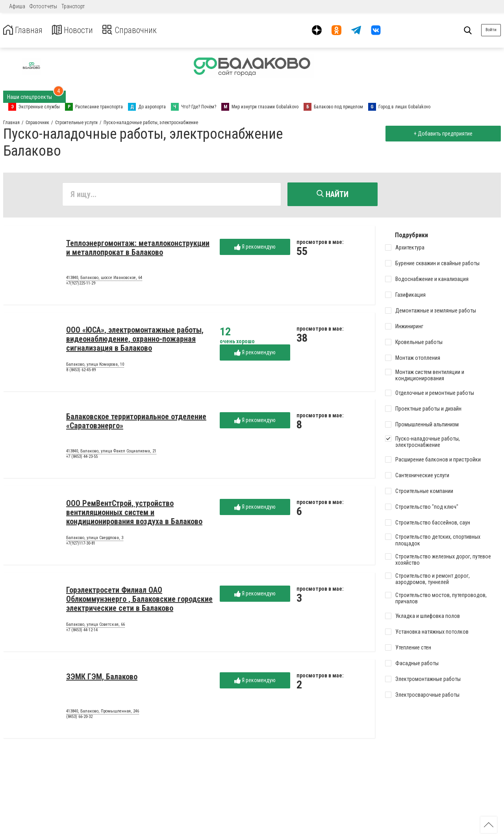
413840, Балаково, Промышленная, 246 (103, 712)
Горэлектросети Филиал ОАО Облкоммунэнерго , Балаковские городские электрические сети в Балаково (139, 600)
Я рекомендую (255, 248)
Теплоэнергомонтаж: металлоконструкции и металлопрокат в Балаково (138, 249)
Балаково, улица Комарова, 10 (95, 366)
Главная (25, 30)
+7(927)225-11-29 (81, 284)
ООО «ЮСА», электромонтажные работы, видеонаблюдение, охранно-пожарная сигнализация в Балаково (135, 340)
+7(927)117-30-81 (81, 544)
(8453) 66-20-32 (79, 718)
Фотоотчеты (43, 6)
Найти (333, 194)
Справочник (139, 30)
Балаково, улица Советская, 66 (95, 626)
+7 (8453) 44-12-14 (82, 631)
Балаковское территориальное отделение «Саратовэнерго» (136, 422)
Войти (491, 30)
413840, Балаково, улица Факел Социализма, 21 (111, 452)
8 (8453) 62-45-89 (81, 371)
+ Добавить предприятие (442, 134)
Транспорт (73, 6)
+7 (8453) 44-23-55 (82, 458)
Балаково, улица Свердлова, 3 (95, 539)
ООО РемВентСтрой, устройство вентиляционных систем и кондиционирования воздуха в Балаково (134, 513)
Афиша (17, 6)
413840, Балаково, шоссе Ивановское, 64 (104, 279)
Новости (78, 30)
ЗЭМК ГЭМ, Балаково (102, 678)
